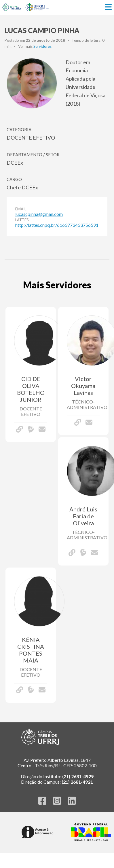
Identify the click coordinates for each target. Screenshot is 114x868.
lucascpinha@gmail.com (39, 214)
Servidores (42, 46)
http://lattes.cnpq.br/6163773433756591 (57, 225)
